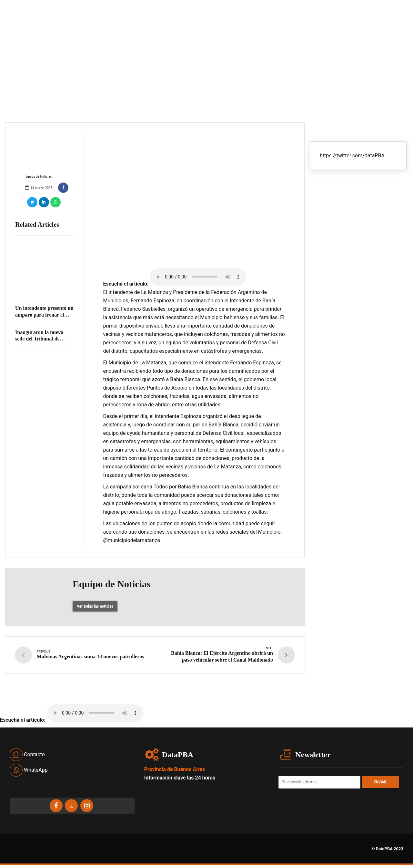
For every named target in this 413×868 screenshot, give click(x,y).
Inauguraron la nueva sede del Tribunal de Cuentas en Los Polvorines (44, 339)
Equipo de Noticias (39, 156)
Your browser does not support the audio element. (198, 277)
